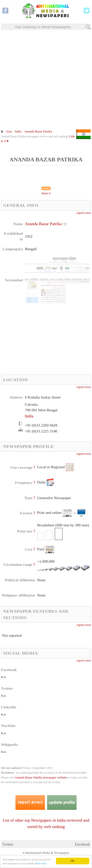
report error (84, 213)
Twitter (8, 844)
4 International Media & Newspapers (46, 853)
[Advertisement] (46, 80)
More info (41, 864)
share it (46, 193)
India (18, 131)
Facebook (82, 844)
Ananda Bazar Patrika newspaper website (41, 777)
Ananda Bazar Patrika (38, 131)
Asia (9, 131)
